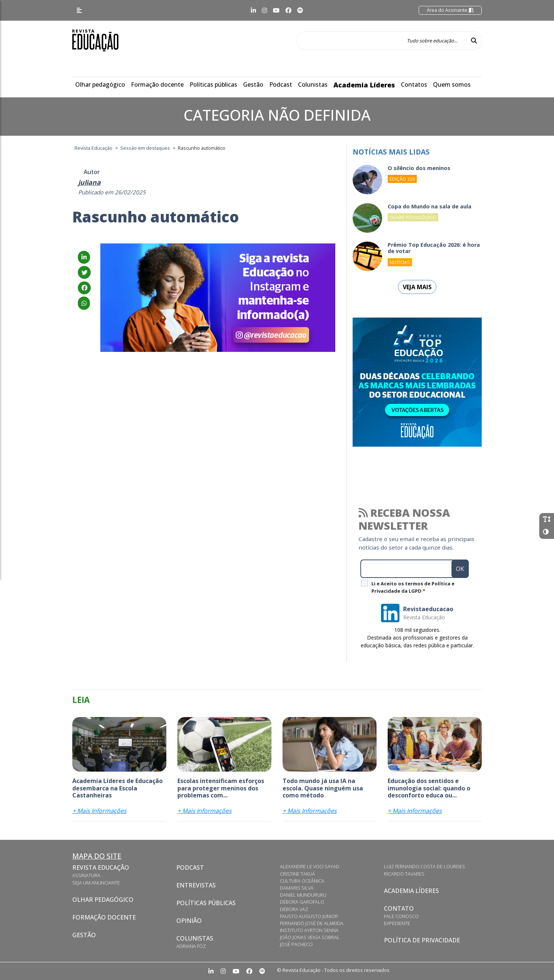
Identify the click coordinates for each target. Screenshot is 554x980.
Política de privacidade (422, 940)
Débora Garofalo (302, 902)
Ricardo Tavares (404, 874)
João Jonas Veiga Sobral (310, 937)
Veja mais (417, 287)
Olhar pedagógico (100, 84)
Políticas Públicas (206, 903)
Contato (399, 908)
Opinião (189, 921)
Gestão (253, 84)
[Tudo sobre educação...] (382, 41)
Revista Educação (101, 868)
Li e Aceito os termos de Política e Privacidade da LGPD (413, 587)
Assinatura (86, 875)
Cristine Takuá (297, 874)
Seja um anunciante (96, 883)
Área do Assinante (450, 10)
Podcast (281, 84)
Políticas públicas (213, 84)
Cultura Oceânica (302, 881)
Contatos (414, 84)
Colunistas (313, 84)
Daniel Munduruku (303, 895)
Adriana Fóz (191, 946)
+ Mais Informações (99, 811)
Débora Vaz (294, 909)
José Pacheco (296, 944)
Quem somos (452, 84)
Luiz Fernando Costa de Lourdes (425, 866)
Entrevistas (196, 885)
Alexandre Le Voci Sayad (310, 866)
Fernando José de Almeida (312, 923)
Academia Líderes (364, 85)
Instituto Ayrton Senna (309, 930)
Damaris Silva (297, 888)
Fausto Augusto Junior (309, 916)
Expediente (397, 923)
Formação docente (157, 84)
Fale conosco (401, 916)
